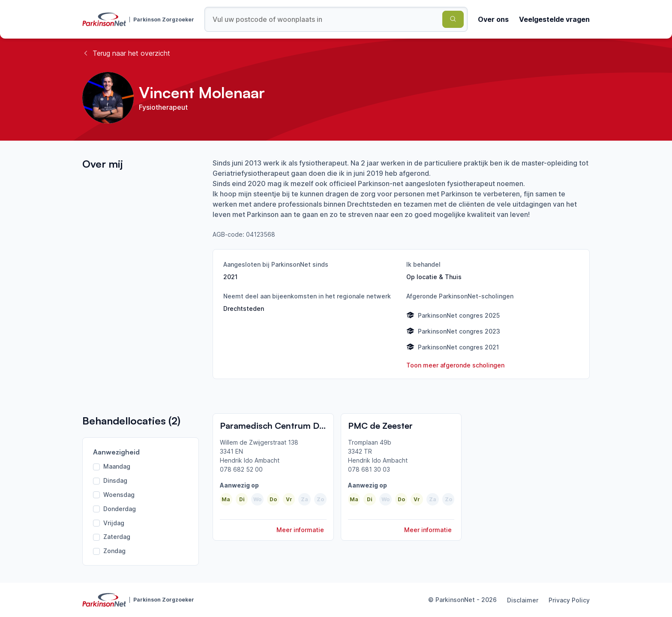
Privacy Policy (569, 600)
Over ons (493, 19)
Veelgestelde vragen (554, 19)
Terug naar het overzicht (126, 53)
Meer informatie (300, 530)
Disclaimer (523, 600)
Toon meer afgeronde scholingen (455, 365)
